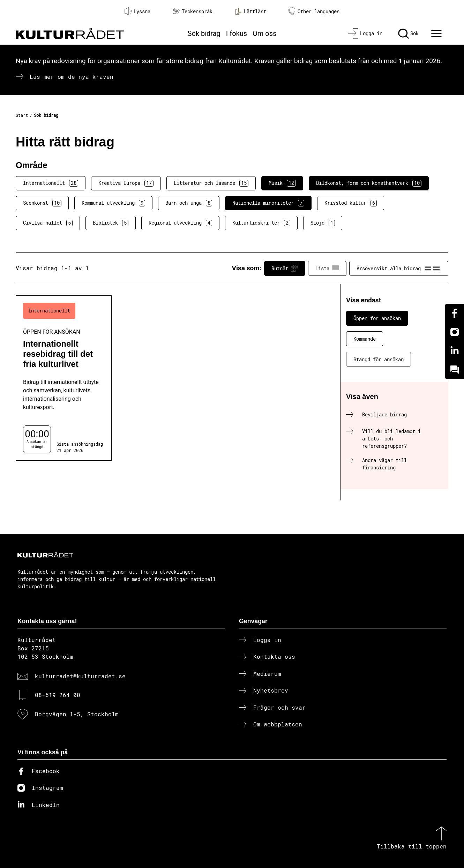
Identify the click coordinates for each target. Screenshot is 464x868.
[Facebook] (455, 313)
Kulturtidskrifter (261, 223)
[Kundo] (455, 370)
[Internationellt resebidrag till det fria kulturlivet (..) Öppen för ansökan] (64, 378)
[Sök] (408, 33)
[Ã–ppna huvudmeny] (437, 33)
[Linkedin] (455, 351)
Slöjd (323, 223)
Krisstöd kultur (351, 203)
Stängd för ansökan (379, 359)
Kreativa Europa (126, 183)
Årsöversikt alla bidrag (399, 268)
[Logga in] (365, 33)
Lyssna (137, 11)
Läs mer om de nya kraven (72, 77)
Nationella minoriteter (268, 203)
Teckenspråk (193, 11)
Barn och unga (189, 203)
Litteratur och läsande (211, 183)
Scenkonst (42, 203)
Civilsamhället (48, 223)
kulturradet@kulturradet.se (80, 676)
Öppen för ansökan (377, 318)
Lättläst (250, 11)
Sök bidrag (204, 33)
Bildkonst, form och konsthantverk (369, 183)
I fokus (237, 33)
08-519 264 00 (58, 695)
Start (22, 115)
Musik (282, 183)
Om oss (264, 33)
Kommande (365, 339)
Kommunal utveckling (113, 203)
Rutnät (285, 268)
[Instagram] (455, 332)
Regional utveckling (180, 223)
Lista (327, 268)
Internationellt (51, 183)
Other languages (314, 11)
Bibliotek (111, 223)
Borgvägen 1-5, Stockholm (77, 714)
